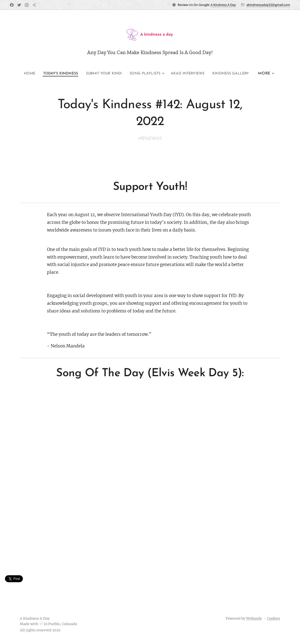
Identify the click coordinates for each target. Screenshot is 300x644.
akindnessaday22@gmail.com (268, 5)
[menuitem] (19, 74)
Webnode (254, 618)
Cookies (274, 618)
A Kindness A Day (223, 5)
